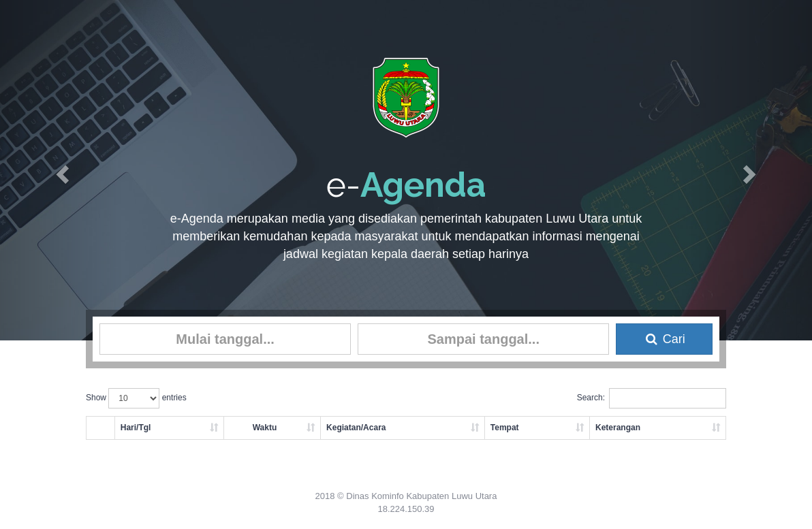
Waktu (265, 428)
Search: (652, 398)
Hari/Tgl (136, 428)
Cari (665, 339)
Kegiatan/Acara (356, 428)
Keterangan (618, 428)
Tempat (505, 428)
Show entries (136, 398)
